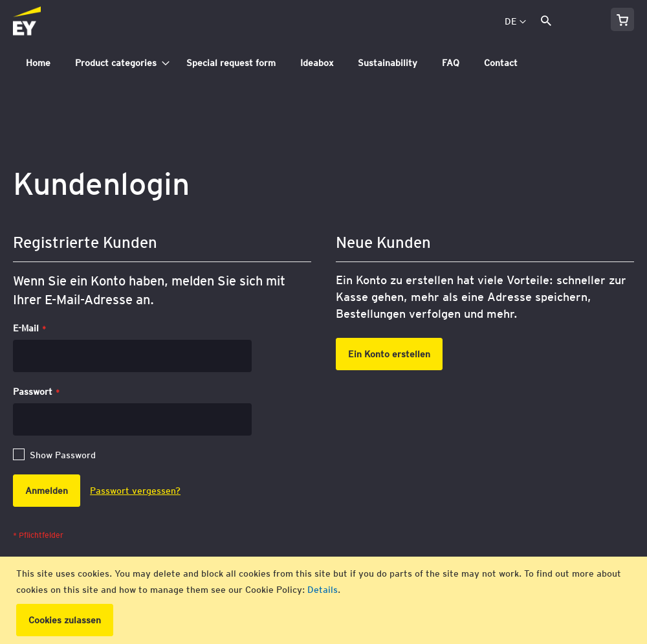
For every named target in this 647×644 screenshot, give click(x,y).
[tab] (323, 63)
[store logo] (56, 22)
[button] (515, 22)
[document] (325, 600)
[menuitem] (38, 63)
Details (323, 590)
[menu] (323, 63)
